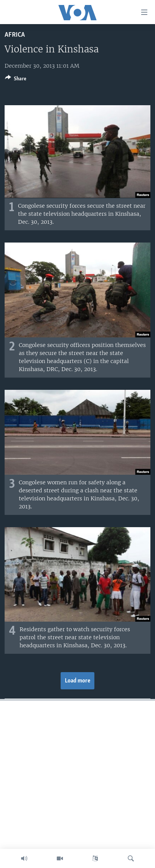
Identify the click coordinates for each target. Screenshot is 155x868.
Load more (78, 681)
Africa (15, 35)
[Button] (16, 80)
